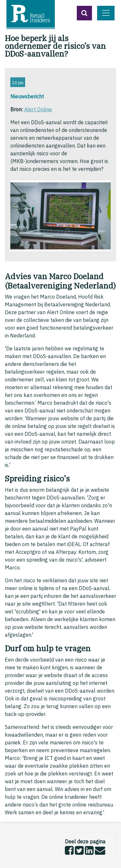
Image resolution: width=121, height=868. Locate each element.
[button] (84, 13)
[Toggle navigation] (106, 13)
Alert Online (38, 109)
